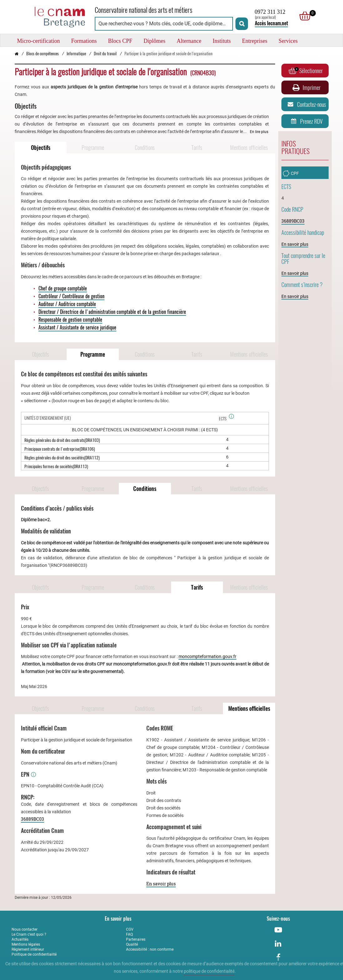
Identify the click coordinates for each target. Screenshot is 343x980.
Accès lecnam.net (271, 23)
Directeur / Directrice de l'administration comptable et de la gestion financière (112, 312)
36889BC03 (33, 819)
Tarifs (197, 148)
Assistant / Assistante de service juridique (77, 327)
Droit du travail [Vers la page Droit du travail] (105, 54)
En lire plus (259, 132)
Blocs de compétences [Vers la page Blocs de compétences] (43, 54)
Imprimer (306, 87)
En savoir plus (161, 884)
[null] (303, 16)
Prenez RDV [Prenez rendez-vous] (306, 121)
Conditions (145, 148)
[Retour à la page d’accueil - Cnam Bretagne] (17, 54)
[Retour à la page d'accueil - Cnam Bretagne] (50, 16)
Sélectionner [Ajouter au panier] (306, 71)
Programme (93, 148)
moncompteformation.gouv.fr (207, 656)
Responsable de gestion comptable (70, 320)
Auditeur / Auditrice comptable (67, 304)
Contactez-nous (306, 104)
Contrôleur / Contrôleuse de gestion (71, 296)
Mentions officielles (249, 148)
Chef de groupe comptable (63, 288)
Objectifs (41, 148)
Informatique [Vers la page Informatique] (76, 54)
